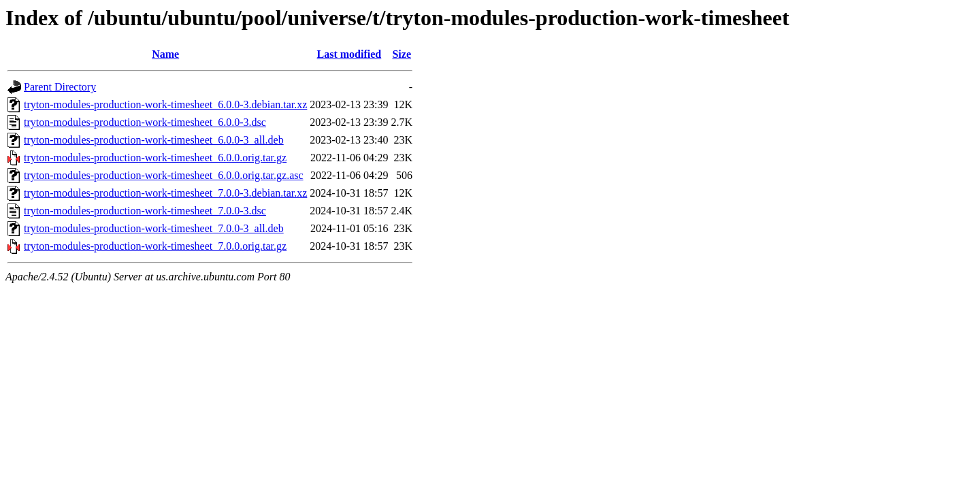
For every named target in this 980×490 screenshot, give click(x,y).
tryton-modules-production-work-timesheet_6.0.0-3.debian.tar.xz (165, 104)
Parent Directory (60, 87)
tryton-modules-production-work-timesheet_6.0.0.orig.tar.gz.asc (164, 175)
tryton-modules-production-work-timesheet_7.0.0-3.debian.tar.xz (165, 193)
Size (402, 54)
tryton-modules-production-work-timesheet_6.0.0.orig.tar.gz (155, 158)
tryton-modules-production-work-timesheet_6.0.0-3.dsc (145, 122)
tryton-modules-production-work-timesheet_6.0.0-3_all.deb (154, 140)
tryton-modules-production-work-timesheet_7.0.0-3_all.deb (154, 228)
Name (165, 54)
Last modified (349, 54)
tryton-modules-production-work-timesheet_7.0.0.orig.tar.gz (155, 246)
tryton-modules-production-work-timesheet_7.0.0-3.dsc (145, 211)
